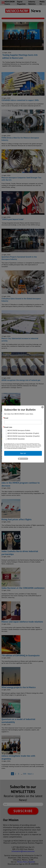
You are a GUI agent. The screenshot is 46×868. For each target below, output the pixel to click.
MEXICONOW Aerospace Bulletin (19, 430)
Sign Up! (23, 453)
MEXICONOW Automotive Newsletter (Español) (24, 436)
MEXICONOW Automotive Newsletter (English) (23, 433)
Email (6, 418)
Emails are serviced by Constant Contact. (17, 448)
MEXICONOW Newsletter (16, 439)
